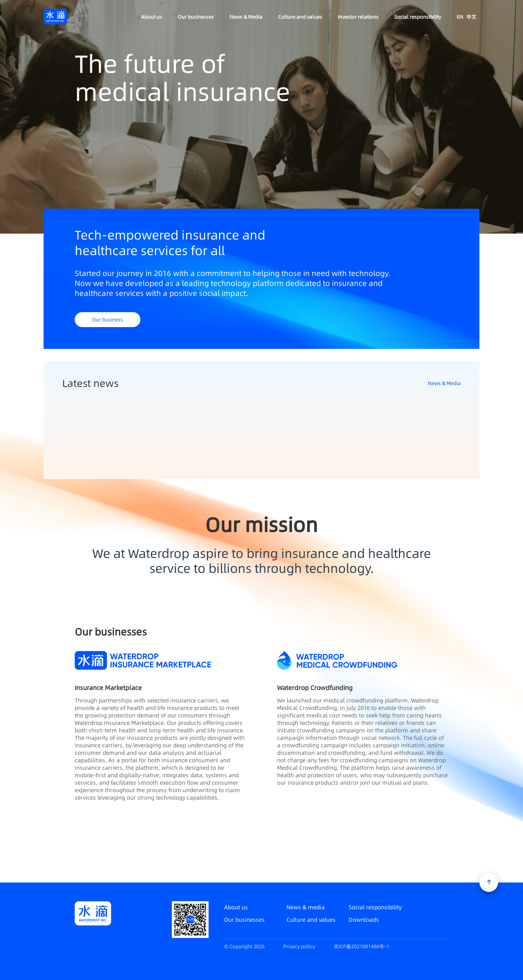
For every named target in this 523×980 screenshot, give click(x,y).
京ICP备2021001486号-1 (361, 946)
